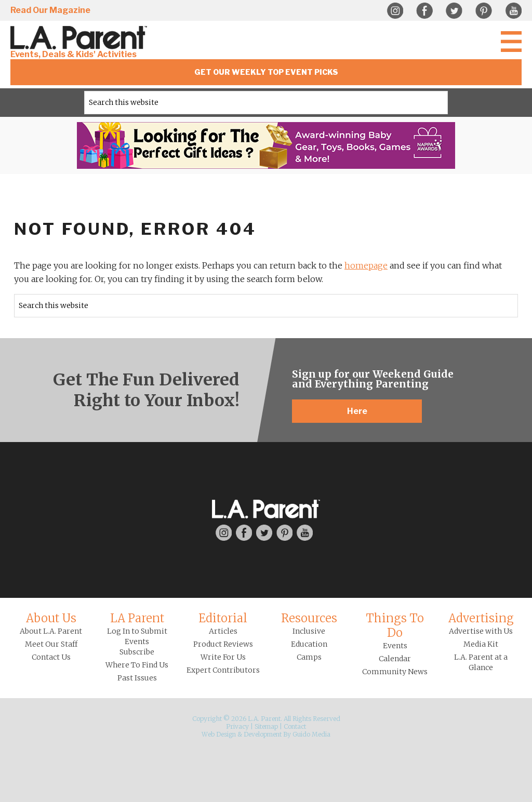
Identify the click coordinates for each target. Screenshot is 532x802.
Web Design (219, 734)
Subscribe (137, 652)
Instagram (395, 11)
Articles (223, 631)
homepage (366, 265)
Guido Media (311, 734)
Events (395, 646)
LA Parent (137, 618)
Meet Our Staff (51, 644)
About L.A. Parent (51, 631)
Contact (295, 726)
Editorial (223, 618)
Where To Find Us (137, 665)
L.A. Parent (81, 38)
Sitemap (266, 726)
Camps (309, 657)
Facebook (424, 11)
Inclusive (309, 631)
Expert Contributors (223, 670)
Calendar (395, 659)
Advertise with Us (481, 631)
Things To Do (395, 625)
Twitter (454, 11)
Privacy (237, 726)
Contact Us (51, 657)
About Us (51, 618)
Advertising (481, 618)
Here (357, 411)
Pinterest (484, 11)
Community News (395, 672)
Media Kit (481, 644)
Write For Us (223, 657)
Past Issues (137, 678)
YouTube (513, 11)
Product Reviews (223, 644)
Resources (309, 618)
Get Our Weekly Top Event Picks (266, 72)
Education (309, 644)
